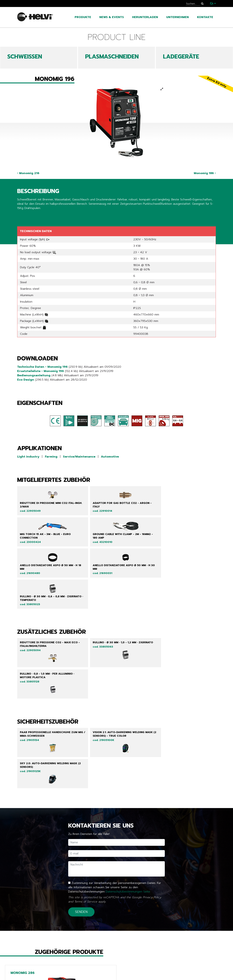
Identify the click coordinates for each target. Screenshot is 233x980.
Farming (51, 457)
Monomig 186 (205, 173)
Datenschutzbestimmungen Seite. (128, 774)
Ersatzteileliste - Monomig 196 (41, 371)
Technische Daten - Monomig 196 (42, 367)
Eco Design (26, 380)
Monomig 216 (28, 173)
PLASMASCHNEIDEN (112, 57)
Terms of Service (86, 784)
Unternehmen (178, 17)
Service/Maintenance (79, 457)
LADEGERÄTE (181, 57)
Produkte (83, 17)
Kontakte (205, 17)
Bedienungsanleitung (34, 375)
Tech (89, 975)
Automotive (110, 457)
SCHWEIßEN (25, 57)
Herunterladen (145, 17)
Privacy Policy (152, 780)
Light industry (28, 457)
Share (21, 215)
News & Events (112, 17)
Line (88, 969)
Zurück (24, 945)
